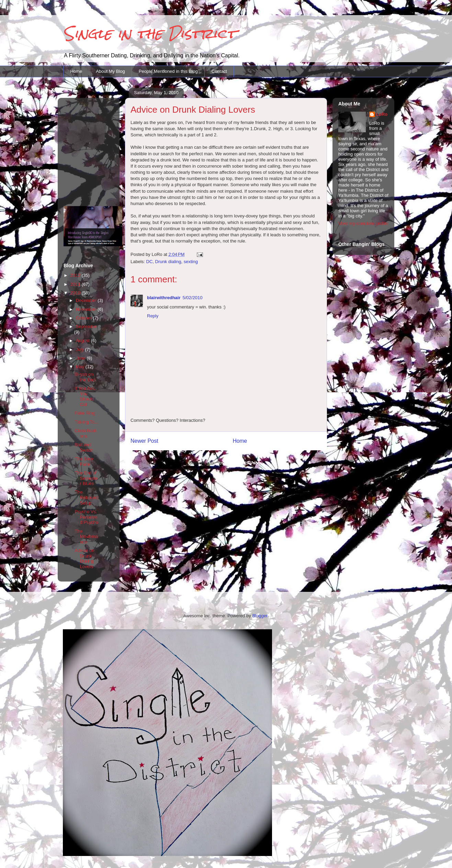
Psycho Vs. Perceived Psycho (86, 517)
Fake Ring (85, 413)
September (87, 326)
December (87, 300)
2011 (76, 284)
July (81, 350)
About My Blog (110, 71)
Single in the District (150, 33)
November (87, 309)
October (84, 318)
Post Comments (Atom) (240, 463)
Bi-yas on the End (85, 377)
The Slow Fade (84, 461)
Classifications (85, 433)
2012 (76, 275)
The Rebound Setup (86, 497)
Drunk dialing (168, 262)
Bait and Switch (84, 447)
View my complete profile (363, 223)
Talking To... (86, 422)
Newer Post (144, 441)
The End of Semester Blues (86, 478)
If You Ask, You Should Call (85, 396)
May (81, 367)
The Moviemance (86, 537)
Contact (219, 71)
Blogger (260, 616)
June (81, 358)
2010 (76, 293)
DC (150, 262)
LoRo (382, 114)
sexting (191, 262)
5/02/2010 (193, 298)
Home (76, 71)
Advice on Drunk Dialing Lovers (84, 559)
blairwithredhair (164, 298)
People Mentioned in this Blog (168, 71)
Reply (153, 316)
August (83, 341)
